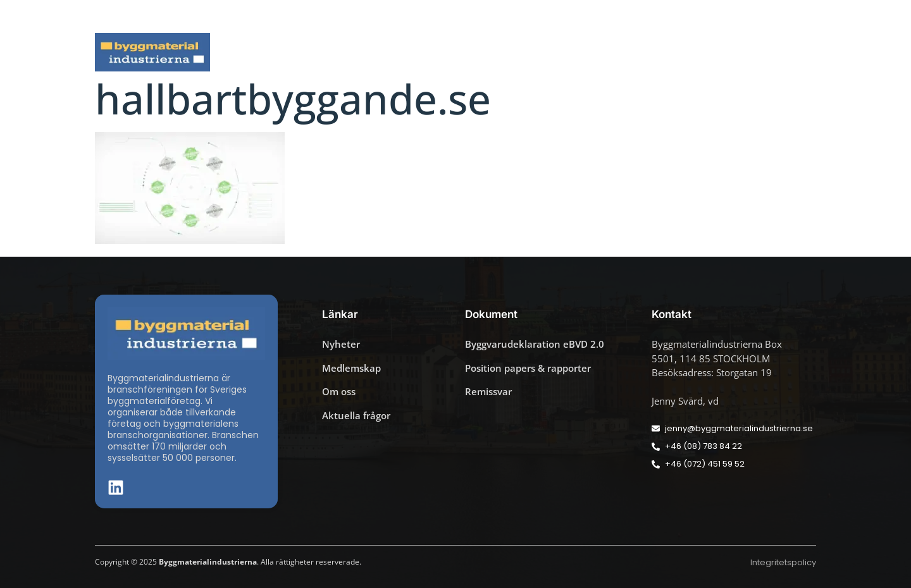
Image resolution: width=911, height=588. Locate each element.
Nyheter (297, 52)
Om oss (789, 52)
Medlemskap (702, 52)
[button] (812, 16)
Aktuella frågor (384, 52)
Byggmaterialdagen (500, 52)
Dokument (605, 52)
